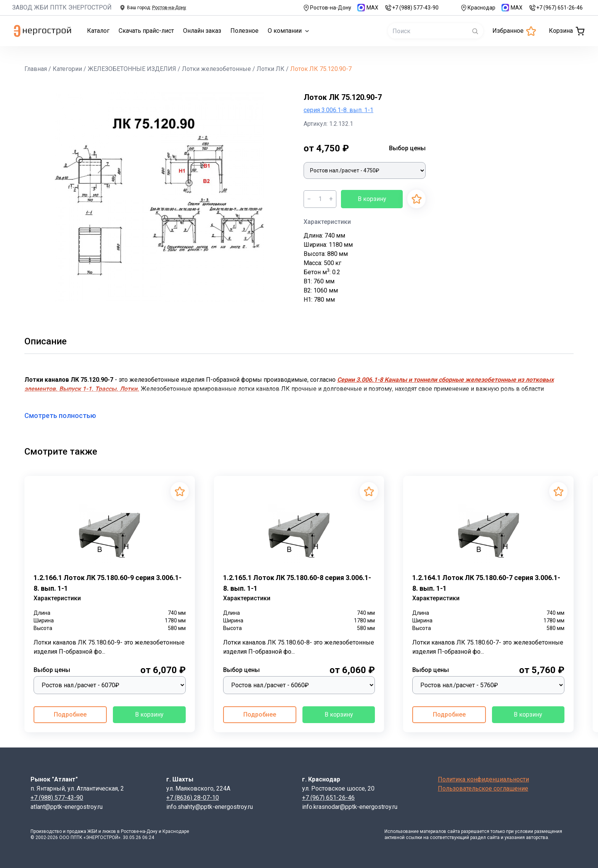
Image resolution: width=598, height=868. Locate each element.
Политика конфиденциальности (483, 779)
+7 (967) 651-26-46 (556, 8)
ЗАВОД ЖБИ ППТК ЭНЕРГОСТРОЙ (62, 7)
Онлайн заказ (202, 31)
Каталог (98, 31)
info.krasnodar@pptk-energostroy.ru (350, 807)
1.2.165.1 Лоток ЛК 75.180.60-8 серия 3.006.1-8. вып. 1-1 (297, 583)
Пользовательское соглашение (483, 788)
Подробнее (70, 714)
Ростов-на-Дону (327, 8)
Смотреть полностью (65, 416)
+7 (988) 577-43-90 (412, 8)
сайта (454, 831)
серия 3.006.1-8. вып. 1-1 (338, 110)
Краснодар (478, 8)
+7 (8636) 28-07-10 (193, 798)
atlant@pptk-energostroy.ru (67, 807)
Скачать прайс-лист (146, 31)
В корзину (372, 199)
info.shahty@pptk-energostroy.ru (210, 807)
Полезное (244, 31)
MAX (368, 8)
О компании (289, 31)
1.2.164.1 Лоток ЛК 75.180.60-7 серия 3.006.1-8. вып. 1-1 (486, 583)
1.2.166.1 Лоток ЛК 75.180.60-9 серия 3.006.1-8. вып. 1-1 (108, 583)
